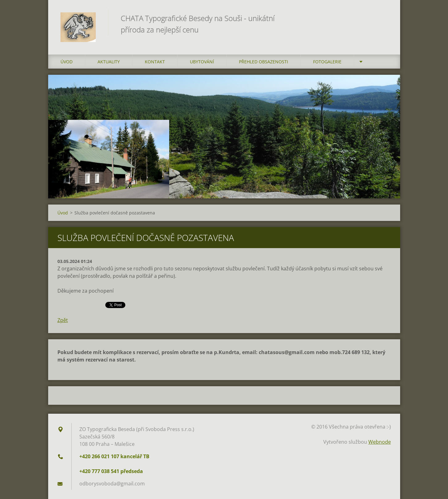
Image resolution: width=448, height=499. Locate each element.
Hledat (384, 18)
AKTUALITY (109, 62)
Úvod (67, 62)
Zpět (63, 320)
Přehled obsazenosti (264, 62)
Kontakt (155, 62)
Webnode (380, 442)
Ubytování (202, 62)
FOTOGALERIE (327, 62)
